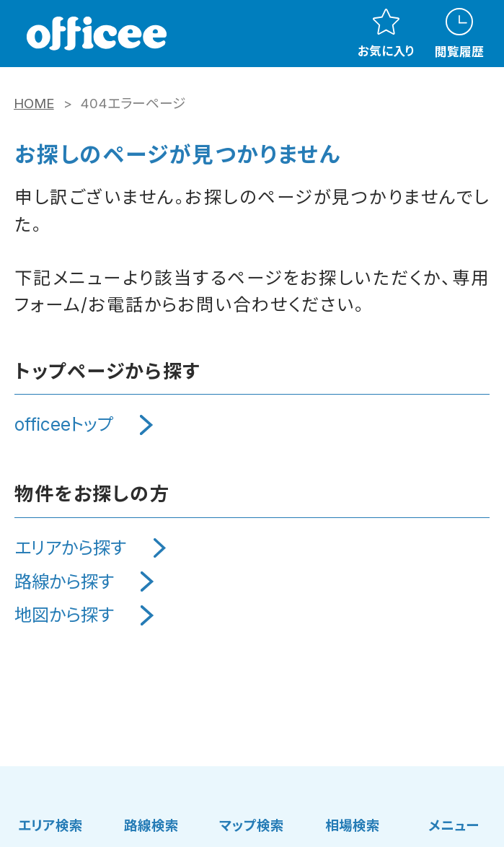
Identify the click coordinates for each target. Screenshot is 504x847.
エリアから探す (70, 548)
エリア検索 (50, 825)
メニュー (454, 825)
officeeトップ (64, 425)
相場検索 (353, 825)
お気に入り (386, 34)
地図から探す (64, 615)
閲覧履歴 (459, 33)
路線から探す (64, 582)
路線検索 (151, 825)
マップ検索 (252, 825)
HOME (34, 103)
